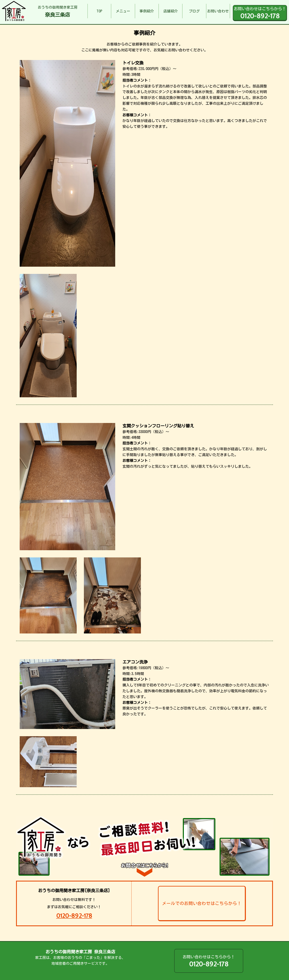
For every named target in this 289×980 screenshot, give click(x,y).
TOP (99, 11)
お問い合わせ (218, 11)
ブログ (194, 11)
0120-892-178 (74, 916)
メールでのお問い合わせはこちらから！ (202, 903)
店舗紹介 (171, 11)
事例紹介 (147, 11)
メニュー (123, 11)
